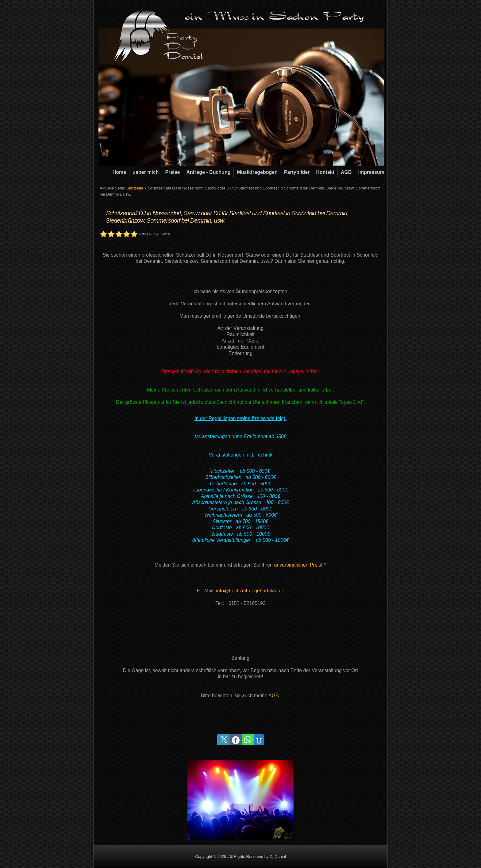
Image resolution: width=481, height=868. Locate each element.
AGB (346, 172)
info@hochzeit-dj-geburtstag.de (250, 591)
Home (119, 172)
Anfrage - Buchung (208, 172)
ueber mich (146, 172)
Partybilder (297, 172)
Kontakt (325, 172)
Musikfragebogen (257, 172)
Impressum (371, 172)
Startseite (135, 188)
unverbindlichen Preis (297, 565)
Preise (172, 172)
